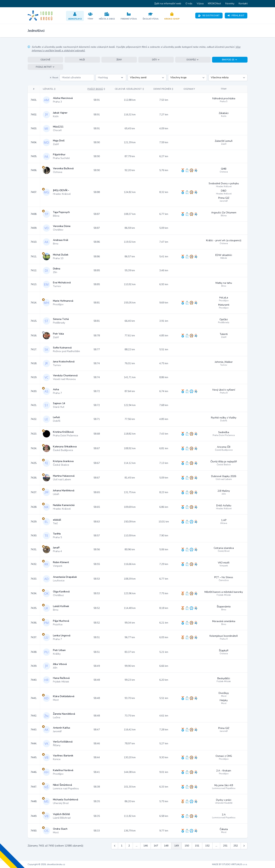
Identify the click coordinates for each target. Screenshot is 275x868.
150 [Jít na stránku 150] (187, 846)
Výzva (200, 4)
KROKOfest (214, 4)
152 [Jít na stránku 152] (207, 846)
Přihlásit (236, 16)
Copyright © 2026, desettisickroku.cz (46, 864)
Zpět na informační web (168, 4)
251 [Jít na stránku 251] (225, 846)
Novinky (230, 4)
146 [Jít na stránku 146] (146, 846)
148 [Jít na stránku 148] (166, 846)
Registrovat (209, 16)
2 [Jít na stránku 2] (129, 846)
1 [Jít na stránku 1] (122, 846)
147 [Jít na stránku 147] (156, 846)
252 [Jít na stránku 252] (236, 846)
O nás (189, 4)
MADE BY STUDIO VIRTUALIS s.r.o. (230, 864)
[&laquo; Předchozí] (115, 846)
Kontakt (243, 4)
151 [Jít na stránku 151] (197, 846)
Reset (54, 78)
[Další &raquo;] (244, 846)
